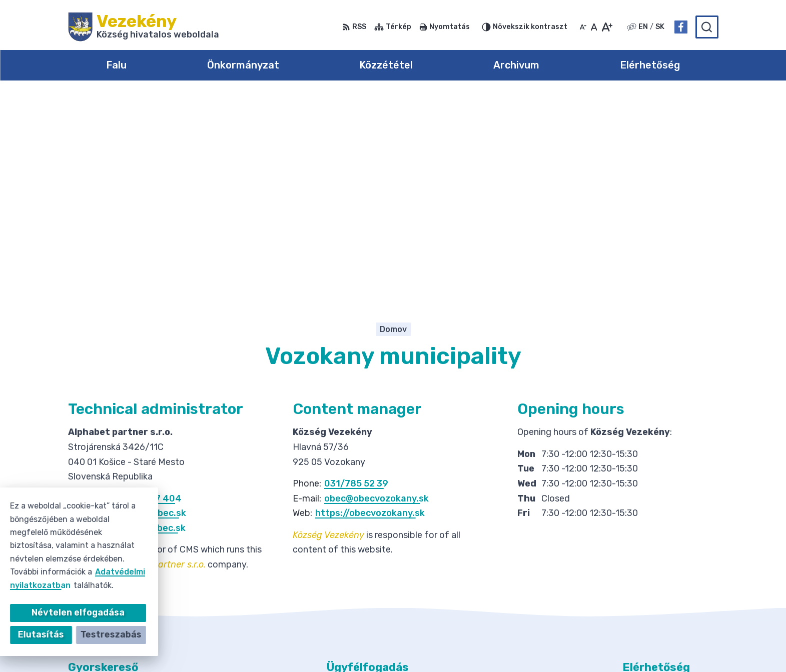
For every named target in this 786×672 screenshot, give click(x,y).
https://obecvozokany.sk (370, 310)
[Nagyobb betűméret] (607, 27)
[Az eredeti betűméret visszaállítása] (594, 27)
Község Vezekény (564, 645)
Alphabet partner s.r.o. (412, 645)
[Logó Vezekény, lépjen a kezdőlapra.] (144, 27)
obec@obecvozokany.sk (376, 295)
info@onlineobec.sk (143, 310)
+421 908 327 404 (141, 295)
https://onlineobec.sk (138, 324)
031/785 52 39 (356, 280)
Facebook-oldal (654, 590)
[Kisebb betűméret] (583, 27)
